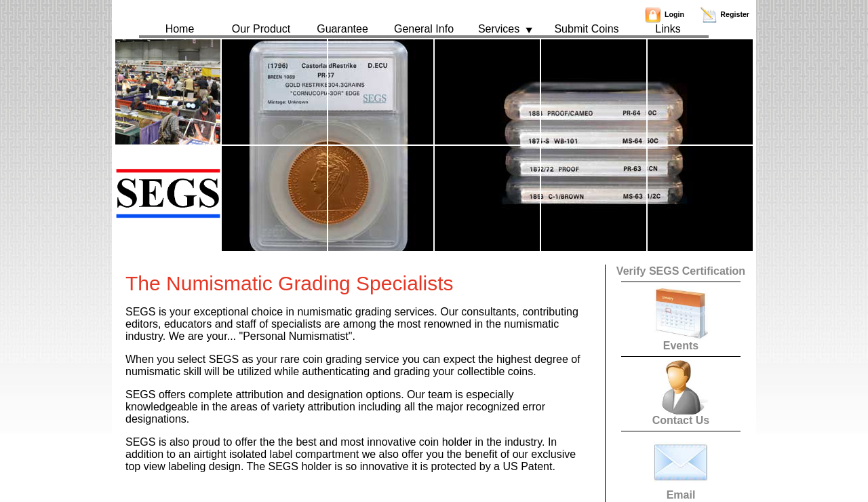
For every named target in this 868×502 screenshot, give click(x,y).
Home (180, 29)
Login (665, 14)
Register (725, 14)
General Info (424, 29)
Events (681, 341)
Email (681, 490)
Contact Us (681, 416)
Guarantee (342, 29)
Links (668, 29)
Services (505, 29)
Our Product (261, 29)
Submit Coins (586, 29)
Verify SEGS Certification (681, 271)
